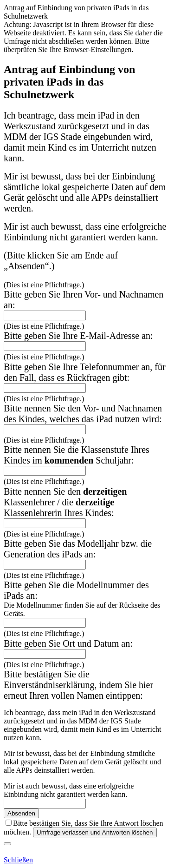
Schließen (18, 860)
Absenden (21, 813)
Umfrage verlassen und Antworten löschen (95, 832)
